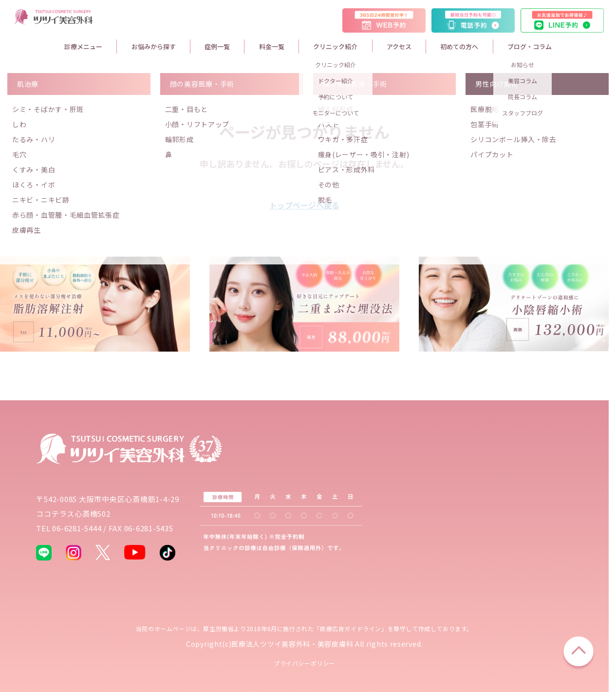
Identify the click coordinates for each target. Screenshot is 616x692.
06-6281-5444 (77, 528)
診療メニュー (83, 47)
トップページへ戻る (304, 205)
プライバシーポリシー (304, 663)
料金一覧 (272, 47)
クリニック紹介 (335, 47)
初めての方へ (459, 47)
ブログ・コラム (530, 47)
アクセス (399, 47)
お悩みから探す (154, 47)
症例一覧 (217, 47)
